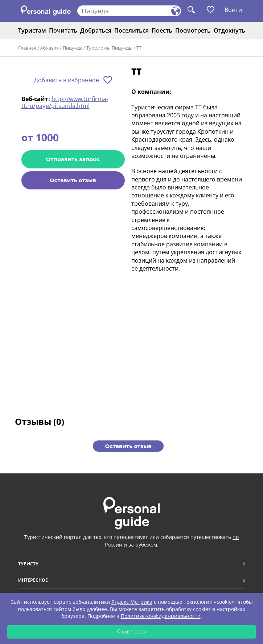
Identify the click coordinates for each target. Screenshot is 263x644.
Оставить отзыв (73, 180)
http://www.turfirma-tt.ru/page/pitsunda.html (65, 102)
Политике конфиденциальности (161, 616)
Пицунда (73, 48)
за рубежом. (143, 545)
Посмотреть (193, 30)
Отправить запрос (73, 159)
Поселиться (131, 30)
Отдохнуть (229, 30)
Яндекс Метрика (132, 602)
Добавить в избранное (67, 80)
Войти (233, 10)
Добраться (96, 30)
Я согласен (132, 632)
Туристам (32, 30)
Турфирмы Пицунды (109, 48)
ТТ (139, 48)
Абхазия (50, 48)
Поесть (162, 30)
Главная (27, 48)
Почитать (63, 30)
